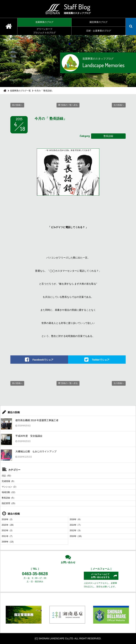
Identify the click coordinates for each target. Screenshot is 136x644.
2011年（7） (8, 536)
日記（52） (7, 476)
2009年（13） (8, 542)
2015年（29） (8, 525)
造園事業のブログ (44, 22)
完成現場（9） (9, 481)
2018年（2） (8, 519)
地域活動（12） (9, 492)
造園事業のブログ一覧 (20, 91)
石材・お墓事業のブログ (99, 31)
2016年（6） (76, 519)
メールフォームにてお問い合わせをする (100, 576)
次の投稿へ (119, 105)
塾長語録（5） (9, 498)
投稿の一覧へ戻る (69, 105)
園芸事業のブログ (99, 22)
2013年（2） (8, 530)
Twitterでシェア (101, 360)
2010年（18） (76, 536)
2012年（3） (76, 530)
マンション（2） (10, 487)
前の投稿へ (17, 105)
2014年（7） (76, 525)
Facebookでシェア (43, 360)
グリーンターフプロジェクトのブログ (44, 31)
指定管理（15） (9, 503)
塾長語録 (108, 136)
